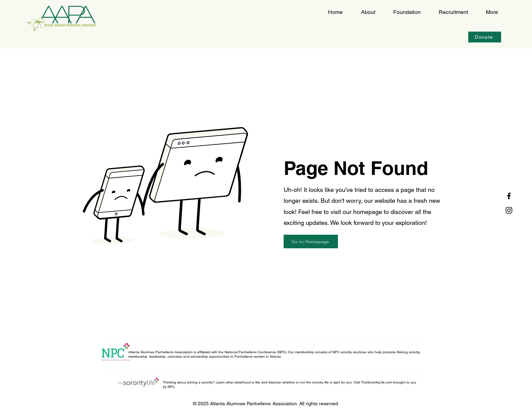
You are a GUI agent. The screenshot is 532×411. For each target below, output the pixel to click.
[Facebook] (509, 196)
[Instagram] (509, 210)
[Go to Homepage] (311, 242)
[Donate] (485, 37)
